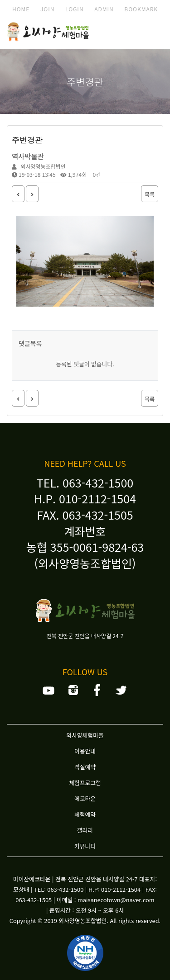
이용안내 (85, 751)
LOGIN (75, 9)
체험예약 (85, 814)
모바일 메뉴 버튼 (150, 33)
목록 (150, 194)
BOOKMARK (141, 9)
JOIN (48, 9)
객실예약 (85, 767)
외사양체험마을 (85, 735)
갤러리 (85, 830)
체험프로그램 (85, 783)
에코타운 (85, 798)
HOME (21, 9)
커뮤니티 (85, 846)
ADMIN (104, 9)
